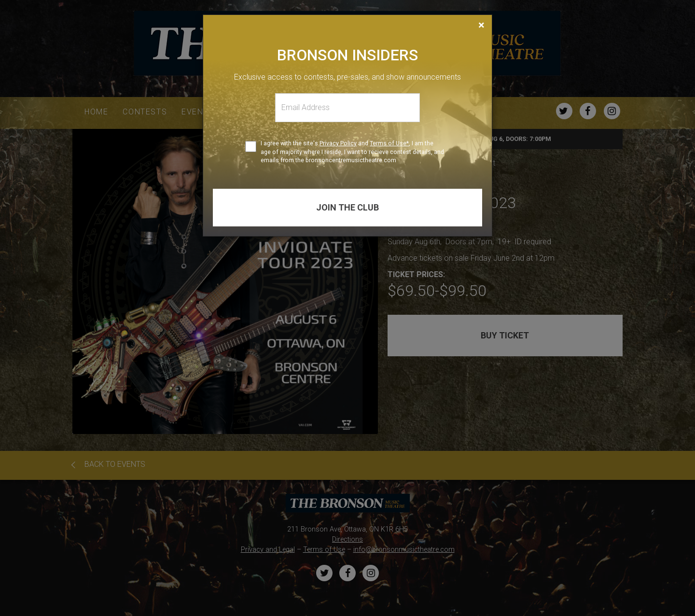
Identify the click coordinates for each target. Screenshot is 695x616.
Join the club (347, 207)
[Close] (481, 25)
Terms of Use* (389, 143)
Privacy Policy (338, 143)
